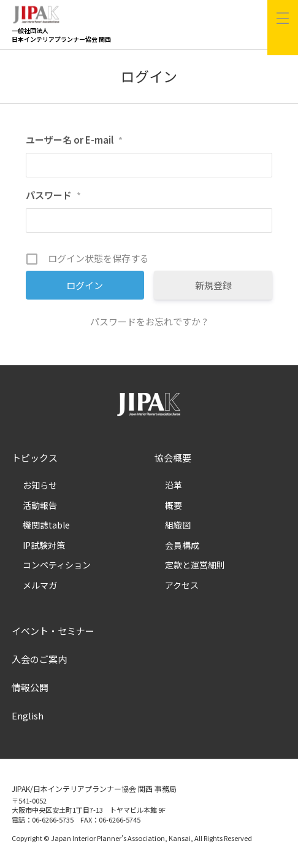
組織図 (178, 525)
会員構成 (182, 545)
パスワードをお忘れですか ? (149, 321)
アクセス (182, 585)
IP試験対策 (44, 545)
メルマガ (40, 585)
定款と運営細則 (195, 565)
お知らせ (40, 485)
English (28, 715)
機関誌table (46, 525)
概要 (174, 505)
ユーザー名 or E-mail (74, 140)
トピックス (35, 458)
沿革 (174, 485)
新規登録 (213, 285)
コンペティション (57, 565)
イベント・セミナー (53, 631)
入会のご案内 (39, 659)
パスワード (53, 195)
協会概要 (173, 458)
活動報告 (40, 505)
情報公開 (30, 687)
